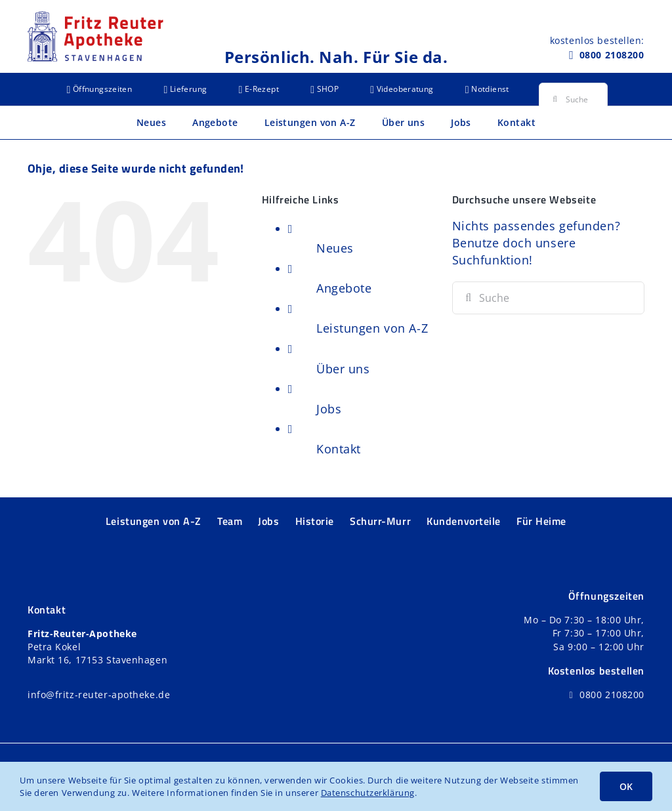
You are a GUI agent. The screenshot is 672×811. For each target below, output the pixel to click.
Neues (335, 248)
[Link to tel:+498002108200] (571, 55)
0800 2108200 (612, 55)
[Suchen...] (573, 99)
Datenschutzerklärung (368, 793)
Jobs (329, 409)
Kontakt (339, 449)
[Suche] (555, 99)
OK (626, 786)
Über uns (343, 369)
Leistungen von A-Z (372, 328)
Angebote (344, 288)
